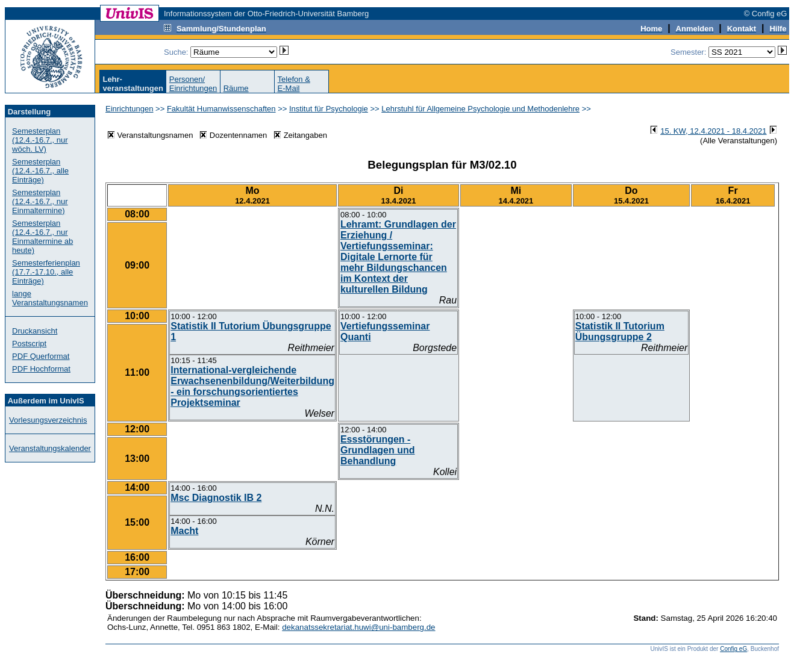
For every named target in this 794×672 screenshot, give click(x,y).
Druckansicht (35, 331)
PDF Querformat (41, 356)
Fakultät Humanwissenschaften (221, 109)
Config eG (733, 649)
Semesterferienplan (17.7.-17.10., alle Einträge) (46, 272)
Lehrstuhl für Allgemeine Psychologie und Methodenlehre (480, 109)
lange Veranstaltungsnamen (50, 298)
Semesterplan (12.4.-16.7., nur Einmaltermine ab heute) (42, 237)
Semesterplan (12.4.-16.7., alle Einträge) (40, 171)
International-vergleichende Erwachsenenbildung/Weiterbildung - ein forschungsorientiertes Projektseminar (252, 386)
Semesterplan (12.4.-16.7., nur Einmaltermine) (40, 201)
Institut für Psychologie (329, 109)
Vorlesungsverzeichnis (48, 420)
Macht (184, 531)
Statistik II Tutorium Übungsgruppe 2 (620, 331)
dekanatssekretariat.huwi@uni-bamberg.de (358, 627)
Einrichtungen (130, 109)
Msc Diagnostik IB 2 (216, 498)
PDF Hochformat (41, 369)
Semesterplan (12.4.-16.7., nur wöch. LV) (40, 140)
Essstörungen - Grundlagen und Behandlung (378, 450)
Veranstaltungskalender (50, 448)
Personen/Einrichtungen (193, 84)
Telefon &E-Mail (294, 84)
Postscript (29, 344)
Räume (236, 88)
